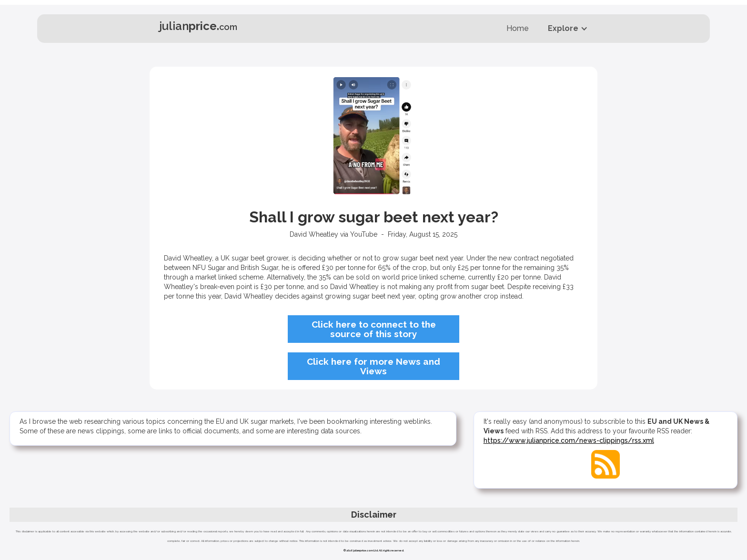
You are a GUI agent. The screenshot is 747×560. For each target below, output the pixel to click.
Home (518, 28)
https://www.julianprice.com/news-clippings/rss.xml (569, 440)
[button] (568, 29)
